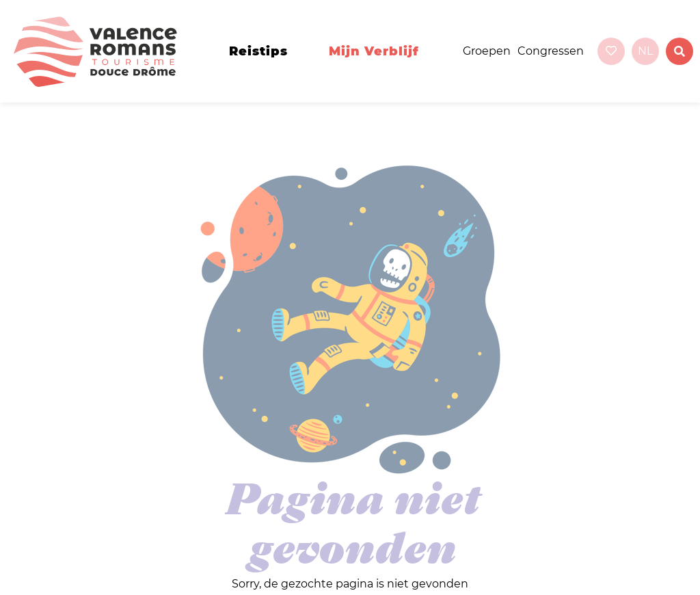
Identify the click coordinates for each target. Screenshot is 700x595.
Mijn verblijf (374, 51)
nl (645, 51)
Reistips (258, 51)
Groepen (487, 51)
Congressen (551, 51)
